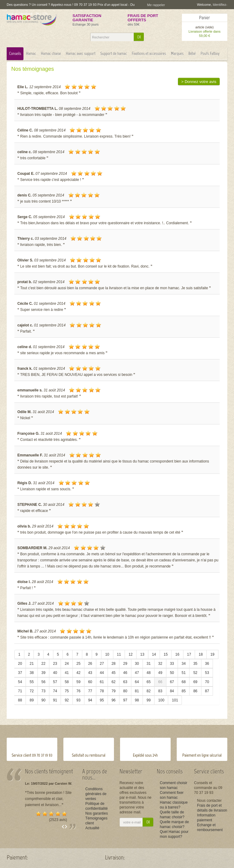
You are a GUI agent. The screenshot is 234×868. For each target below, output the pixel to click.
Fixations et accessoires (149, 54)
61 (102, 682)
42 (78, 673)
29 (125, 664)
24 (67, 664)
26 (90, 664)
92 (67, 700)
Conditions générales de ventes (96, 794)
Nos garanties (97, 813)
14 (154, 654)
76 (78, 691)
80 (125, 691)
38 (32, 673)
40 (55, 673)
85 (184, 691)
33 (172, 664)
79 (113, 691)
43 (90, 673)
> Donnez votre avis (199, 82)
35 (195, 664)
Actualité (92, 828)
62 (113, 682)
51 (184, 673)
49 (160, 673)
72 (32, 691)
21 (32, 664)
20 (20, 664)
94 (90, 700)
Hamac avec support (81, 54)
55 (32, 682)
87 (207, 691)
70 (207, 682)
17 (189, 654)
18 (201, 654)
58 (67, 682)
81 (137, 691)
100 (161, 700)
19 (212, 654)
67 (172, 682)
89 (32, 700)
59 (78, 682)
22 (43, 664)
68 (184, 682)
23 (55, 664)
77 (90, 691)
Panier (204, 18)
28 (113, 664)
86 (195, 691)
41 (67, 673)
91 (55, 700)
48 (149, 673)
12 (131, 654)
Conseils (15, 54)
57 (55, 682)
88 (20, 700)
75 (67, 691)
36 (207, 664)
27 (102, 664)
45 (113, 673)
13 (142, 654)
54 (20, 682)
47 (137, 673)
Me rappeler (156, 5)
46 (125, 673)
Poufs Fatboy (210, 54)
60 (90, 682)
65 (149, 682)
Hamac (31, 54)
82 (149, 691)
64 (137, 682)
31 (149, 664)
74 (55, 691)
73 (43, 691)
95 (102, 700)
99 (149, 700)
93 (78, 700)
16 (177, 654)
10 (107, 654)
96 (113, 700)
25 (78, 664)
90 (43, 700)
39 (43, 673)
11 (119, 654)
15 (166, 654)
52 (195, 673)
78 (102, 691)
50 (172, 673)
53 (207, 673)
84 (172, 691)
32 (160, 664)
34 (184, 664)
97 (125, 700)
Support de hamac (114, 54)
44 (102, 673)
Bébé (192, 54)
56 (43, 682)
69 (195, 682)
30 (137, 664)
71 (20, 691)
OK (139, 37)
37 (20, 673)
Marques (177, 54)
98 (137, 700)
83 (160, 691)
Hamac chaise (51, 54)
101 (175, 700)
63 (125, 682)
